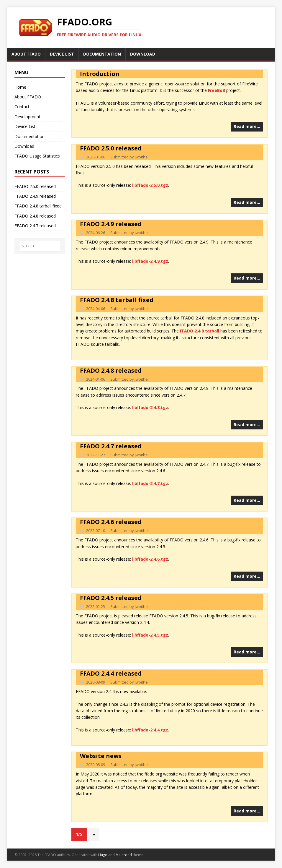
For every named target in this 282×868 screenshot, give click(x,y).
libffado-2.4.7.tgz (150, 483)
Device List (25, 126)
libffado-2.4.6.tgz (150, 559)
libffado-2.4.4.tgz (150, 730)
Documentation (29, 136)
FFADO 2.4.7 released (111, 446)
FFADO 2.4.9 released (111, 224)
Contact (22, 107)
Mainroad (124, 855)
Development (27, 117)
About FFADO (28, 97)
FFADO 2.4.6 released (111, 522)
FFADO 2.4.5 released (111, 598)
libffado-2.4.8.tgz (150, 407)
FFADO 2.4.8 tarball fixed (117, 300)
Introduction (100, 74)
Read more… (247, 126)
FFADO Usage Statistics (37, 156)
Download (24, 146)
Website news (101, 756)
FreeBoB (217, 90)
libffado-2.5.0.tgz (150, 185)
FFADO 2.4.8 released (111, 370)
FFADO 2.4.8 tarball (200, 331)
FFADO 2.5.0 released (111, 148)
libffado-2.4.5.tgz (150, 635)
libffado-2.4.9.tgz (150, 261)
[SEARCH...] (40, 246)
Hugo (103, 855)
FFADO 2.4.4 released (111, 673)
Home (20, 87)
